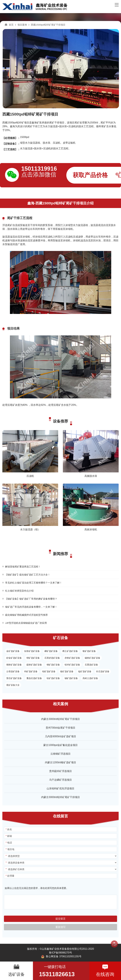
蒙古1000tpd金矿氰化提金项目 (60, 745)
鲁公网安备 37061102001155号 (61, 957)
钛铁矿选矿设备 (32, 651)
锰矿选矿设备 (85, 671)
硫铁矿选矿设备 (34, 665)
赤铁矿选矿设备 (72, 658)
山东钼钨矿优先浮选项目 (60, 788)
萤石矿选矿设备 (14, 678)
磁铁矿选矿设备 (92, 658)
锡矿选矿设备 (71, 678)
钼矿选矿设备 (49, 671)
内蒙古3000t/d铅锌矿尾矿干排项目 (60, 719)
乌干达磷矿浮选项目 (60, 780)
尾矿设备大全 (13, 685)
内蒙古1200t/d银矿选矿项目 (60, 762)
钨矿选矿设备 (31, 671)
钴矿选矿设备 (53, 678)
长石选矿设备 (103, 671)
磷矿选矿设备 (51, 651)
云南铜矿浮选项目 (60, 754)
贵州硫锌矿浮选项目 (60, 771)
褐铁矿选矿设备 (14, 665)
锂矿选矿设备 (33, 658)
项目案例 (22, 25)
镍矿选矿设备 (67, 671)
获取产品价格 (90, 175)
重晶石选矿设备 (34, 678)
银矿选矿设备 (89, 651)
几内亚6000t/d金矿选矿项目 (60, 736)
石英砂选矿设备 (52, 658)
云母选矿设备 (13, 671)
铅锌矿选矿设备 (72, 665)
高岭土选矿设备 (90, 678)
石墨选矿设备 (91, 665)
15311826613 (57, 974)
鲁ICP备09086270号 (60, 953)
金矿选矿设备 (13, 651)
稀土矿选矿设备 (70, 651)
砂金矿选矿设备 (14, 658)
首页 (11, 25)
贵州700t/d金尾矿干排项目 (60, 728)
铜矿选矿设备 (53, 665)
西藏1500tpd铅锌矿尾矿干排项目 (48, 25)
